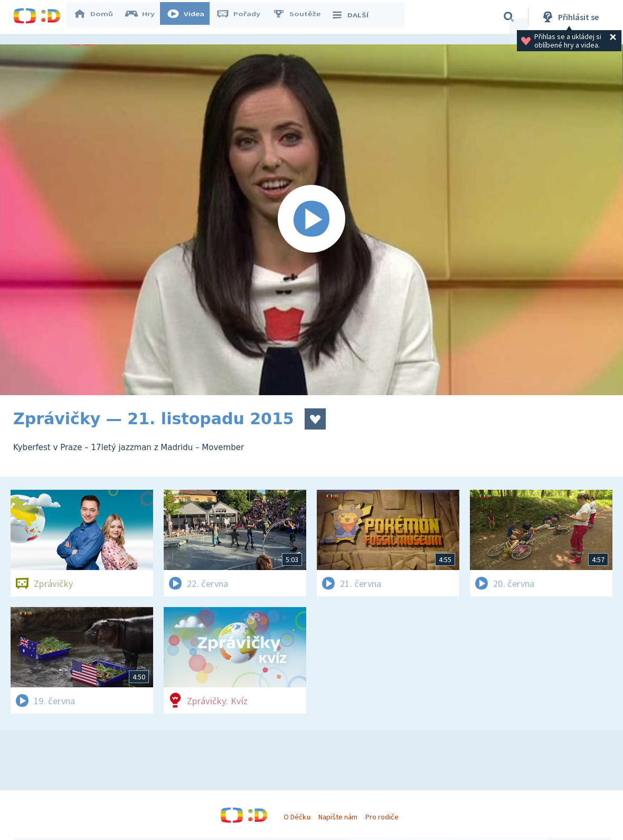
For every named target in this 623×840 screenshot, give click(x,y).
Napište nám (338, 817)
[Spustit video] (311, 220)
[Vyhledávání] (509, 17)
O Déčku (297, 817)
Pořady (243, 17)
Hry (145, 17)
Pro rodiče (382, 817)
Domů (98, 17)
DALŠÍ (355, 17)
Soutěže (301, 17)
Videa (191, 17)
